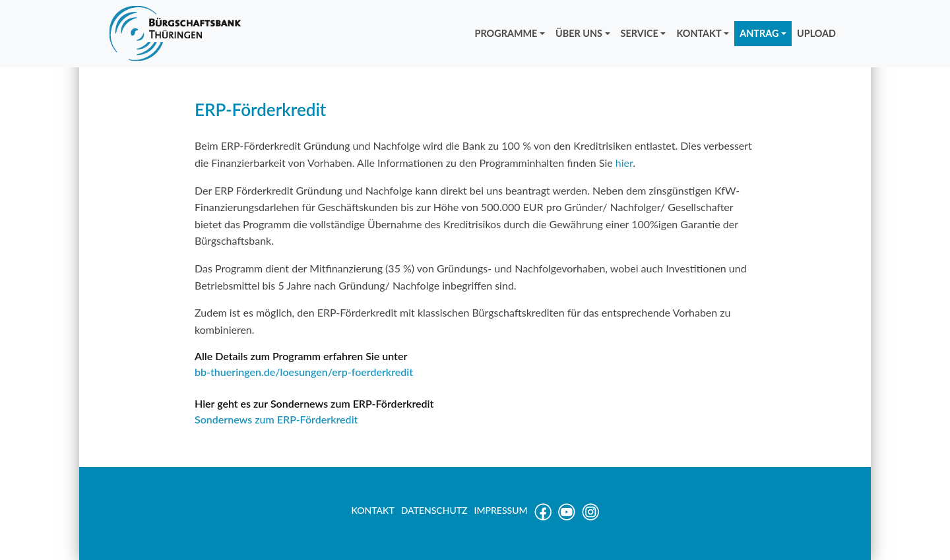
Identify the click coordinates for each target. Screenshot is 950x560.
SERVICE (640, 33)
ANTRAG (759, 33)
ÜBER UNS (579, 33)
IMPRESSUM (501, 510)
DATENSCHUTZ (434, 510)
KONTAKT (699, 33)
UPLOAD (816, 33)
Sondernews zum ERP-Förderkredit (276, 419)
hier (624, 163)
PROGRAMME (506, 33)
